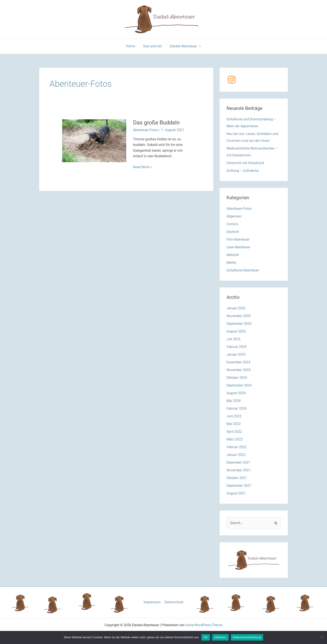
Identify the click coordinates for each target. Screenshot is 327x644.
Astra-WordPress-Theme (204, 625)
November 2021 (239, 470)
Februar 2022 (237, 447)
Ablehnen (220, 637)
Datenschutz (174, 602)
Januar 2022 (236, 455)
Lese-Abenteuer (238, 247)
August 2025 (236, 331)
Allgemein (234, 216)
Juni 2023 (234, 416)
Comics (232, 224)
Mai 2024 (234, 401)
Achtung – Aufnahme (243, 171)
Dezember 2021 (238, 462)
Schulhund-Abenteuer (243, 270)
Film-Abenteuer (238, 239)
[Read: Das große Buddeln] (94, 140)
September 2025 (239, 324)
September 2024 (239, 385)
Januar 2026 (236, 308)
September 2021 (239, 486)
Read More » (142, 167)
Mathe (231, 263)
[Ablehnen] (322, 637)
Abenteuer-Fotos (146, 130)
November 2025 (239, 316)
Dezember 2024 (238, 362)
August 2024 (236, 393)
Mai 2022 (234, 424)
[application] (198, 46)
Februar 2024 (237, 408)
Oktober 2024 (237, 378)
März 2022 (235, 439)
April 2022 (234, 432)
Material (233, 255)
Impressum (152, 602)
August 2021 (236, 493)
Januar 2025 (236, 354)
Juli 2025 (233, 339)
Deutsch (233, 232)
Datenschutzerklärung (247, 637)
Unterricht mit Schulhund (245, 163)
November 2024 (239, 370)
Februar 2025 (237, 347)
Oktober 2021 (237, 478)
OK (206, 637)
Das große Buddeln (157, 123)
